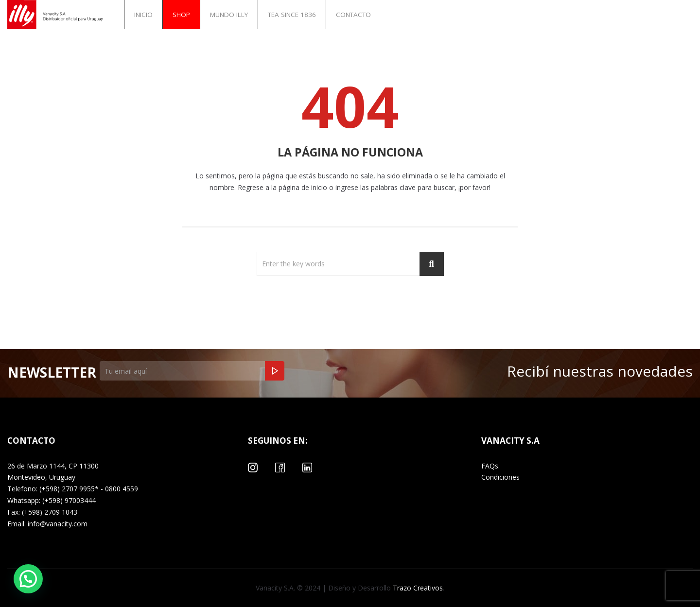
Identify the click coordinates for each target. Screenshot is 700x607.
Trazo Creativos (417, 588)
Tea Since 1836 (292, 15)
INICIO (143, 15)
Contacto (353, 15)
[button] (28, 579)
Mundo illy (229, 15)
